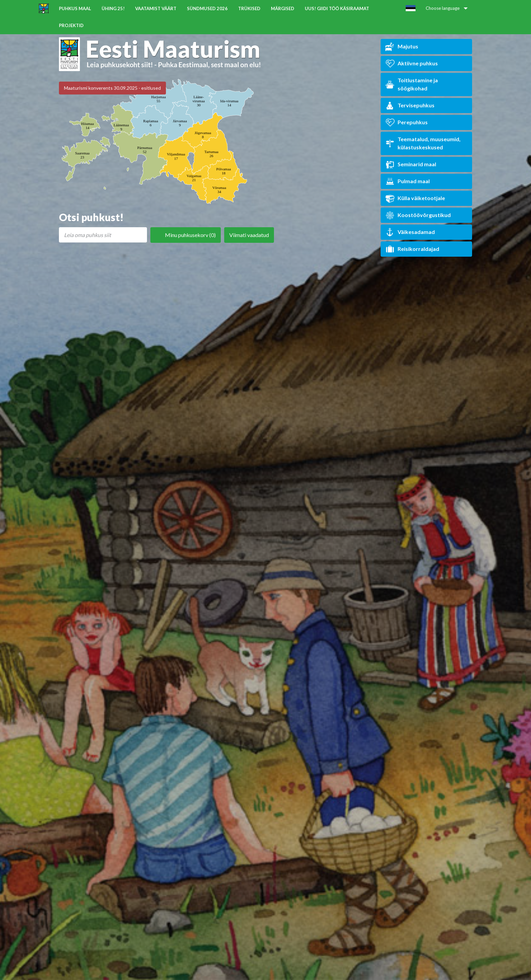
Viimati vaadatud (249, 235)
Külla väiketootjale (415, 198)
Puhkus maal (75, 8)
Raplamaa (151, 123)
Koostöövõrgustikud (418, 215)
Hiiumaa (87, 126)
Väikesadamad (410, 232)
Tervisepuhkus (410, 105)
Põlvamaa (224, 171)
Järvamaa (180, 123)
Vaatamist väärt (156, 8)
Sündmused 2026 (207, 8)
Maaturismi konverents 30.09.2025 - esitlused (112, 88)
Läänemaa (121, 127)
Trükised (249, 8)
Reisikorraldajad (412, 249)
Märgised (283, 8)
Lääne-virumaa (199, 101)
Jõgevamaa (203, 135)
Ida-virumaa (229, 103)
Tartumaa (211, 154)
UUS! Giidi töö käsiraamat (337, 8)
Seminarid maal (411, 164)
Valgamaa (194, 178)
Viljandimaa (176, 156)
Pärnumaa (145, 150)
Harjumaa (158, 99)
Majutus (402, 47)
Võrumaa (219, 190)
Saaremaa (82, 155)
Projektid (71, 25)
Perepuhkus (407, 122)
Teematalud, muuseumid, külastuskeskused (423, 143)
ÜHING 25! (113, 8)
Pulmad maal (408, 181)
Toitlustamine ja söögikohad (412, 84)
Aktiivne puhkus (412, 63)
